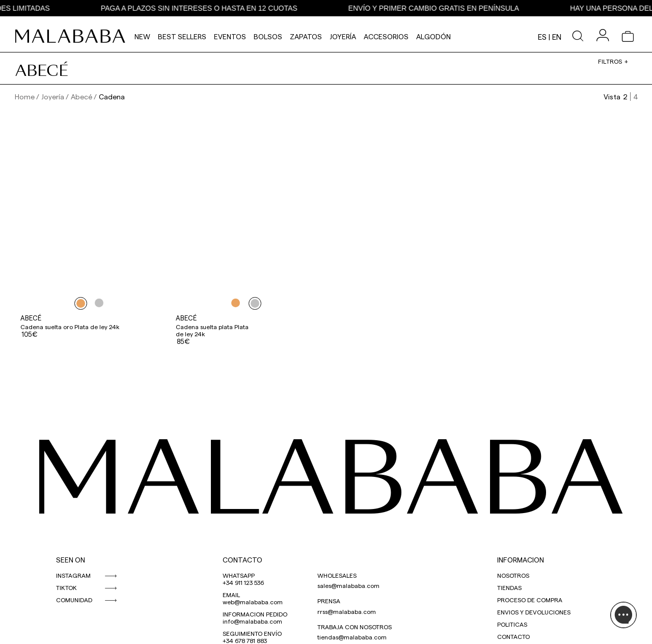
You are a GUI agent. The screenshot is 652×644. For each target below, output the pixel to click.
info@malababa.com (252, 621)
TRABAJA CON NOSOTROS (355, 627)
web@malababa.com (253, 602)
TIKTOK (66, 587)
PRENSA (329, 601)
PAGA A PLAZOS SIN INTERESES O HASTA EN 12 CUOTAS (210, 8)
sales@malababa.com (348, 585)
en (557, 37)
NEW (142, 36)
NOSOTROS (513, 575)
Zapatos (306, 36)
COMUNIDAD (74, 600)
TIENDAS (509, 587)
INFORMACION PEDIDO (255, 614)
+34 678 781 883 (245, 640)
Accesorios (386, 36)
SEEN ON (71, 560)
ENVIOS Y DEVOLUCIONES (534, 612)
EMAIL (231, 595)
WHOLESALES (337, 575)
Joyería (343, 36)
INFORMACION (521, 560)
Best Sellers (182, 36)
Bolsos (268, 36)
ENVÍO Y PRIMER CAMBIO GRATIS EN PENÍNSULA (445, 8)
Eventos (230, 36)
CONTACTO (242, 560)
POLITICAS (512, 624)
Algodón (433, 36)
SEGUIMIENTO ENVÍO (252, 633)
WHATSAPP (239, 575)
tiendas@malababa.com (352, 637)
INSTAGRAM (73, 575)
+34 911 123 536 (243, 582)
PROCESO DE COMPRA (530, 600)
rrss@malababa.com (347, 611)
